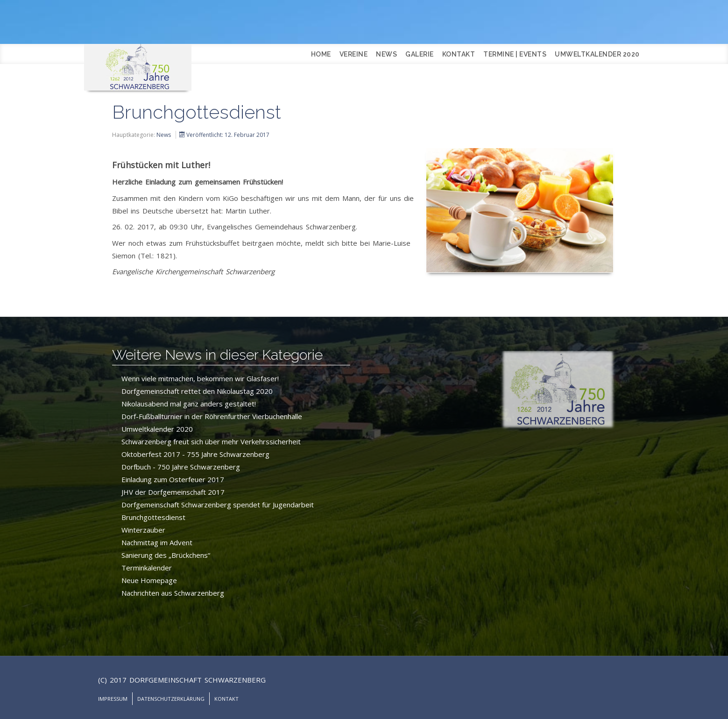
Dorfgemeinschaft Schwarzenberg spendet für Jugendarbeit (218, 505)
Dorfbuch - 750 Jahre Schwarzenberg (181, 467)
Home (321, 54)
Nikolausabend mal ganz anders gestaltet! (189, 404)
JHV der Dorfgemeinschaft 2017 (173, 492)
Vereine (354, 54)
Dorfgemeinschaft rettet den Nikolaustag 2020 (197, 391)
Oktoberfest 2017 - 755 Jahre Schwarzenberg (195, 454)
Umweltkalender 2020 (597, 54)
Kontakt (459, 54)
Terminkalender (147, 568)
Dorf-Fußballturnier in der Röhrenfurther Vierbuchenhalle (212, 416)
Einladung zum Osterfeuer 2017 (173, 479)
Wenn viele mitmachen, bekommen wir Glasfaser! (200, 378)
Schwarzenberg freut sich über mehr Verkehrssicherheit (211, 441)
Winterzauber (143, 530)
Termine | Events (515, 54)
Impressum (113, 699)
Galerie (420, 54)
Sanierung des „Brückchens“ (166, 555)
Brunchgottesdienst (153, 517)
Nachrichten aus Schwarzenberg (173, 593)
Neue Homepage (149, 580)
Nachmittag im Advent (157, 542)
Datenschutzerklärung (171, 699)
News (386, 54)
